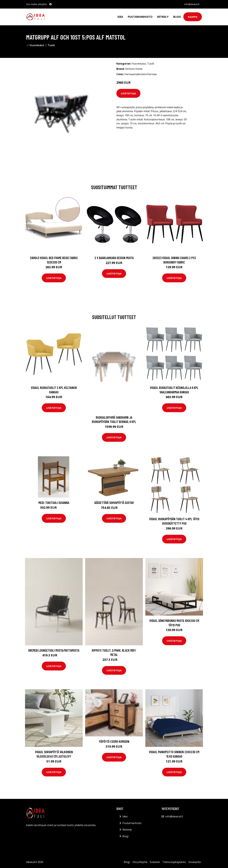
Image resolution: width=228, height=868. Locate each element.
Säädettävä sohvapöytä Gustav (114, 503)
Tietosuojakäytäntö (174, 862)
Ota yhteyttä (140, 862)
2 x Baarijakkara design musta (114, 258)
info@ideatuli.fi (192, 4)
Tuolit (51, 45)
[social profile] (51, 4)
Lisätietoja (128, 93)
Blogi (177, 17)
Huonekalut (37, 45)
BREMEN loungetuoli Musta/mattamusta (54, 650)
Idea (120, 17)
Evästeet (155, 862)
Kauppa (193, 17)
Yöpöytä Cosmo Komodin (114, 741)
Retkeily (163, 17)
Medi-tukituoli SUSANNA (54, 503)
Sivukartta (195, 862)
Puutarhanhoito (140, 17)
